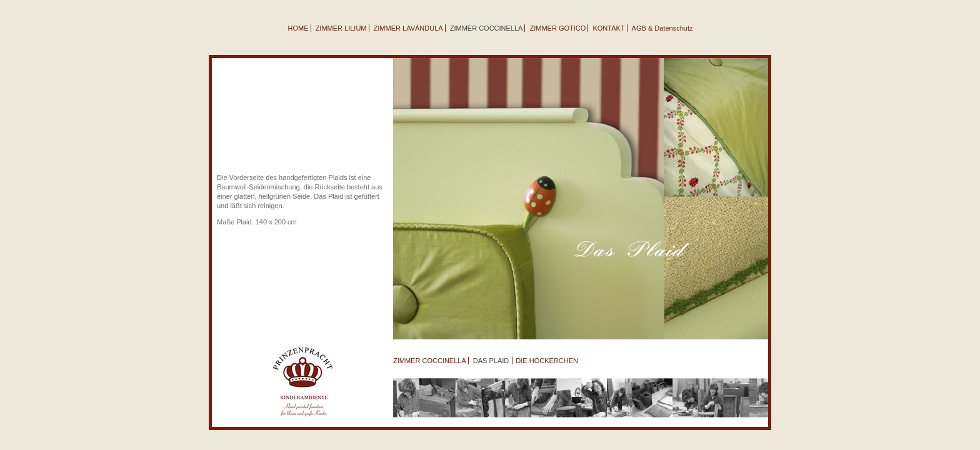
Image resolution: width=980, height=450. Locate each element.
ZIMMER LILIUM (341, 28)
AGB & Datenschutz (662, 28)
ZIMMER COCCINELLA (430, 361)
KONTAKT (608, 28)
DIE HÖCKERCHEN (547, 361)
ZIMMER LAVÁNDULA (408, 28)
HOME (298, 28)
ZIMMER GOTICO (558, 28)
